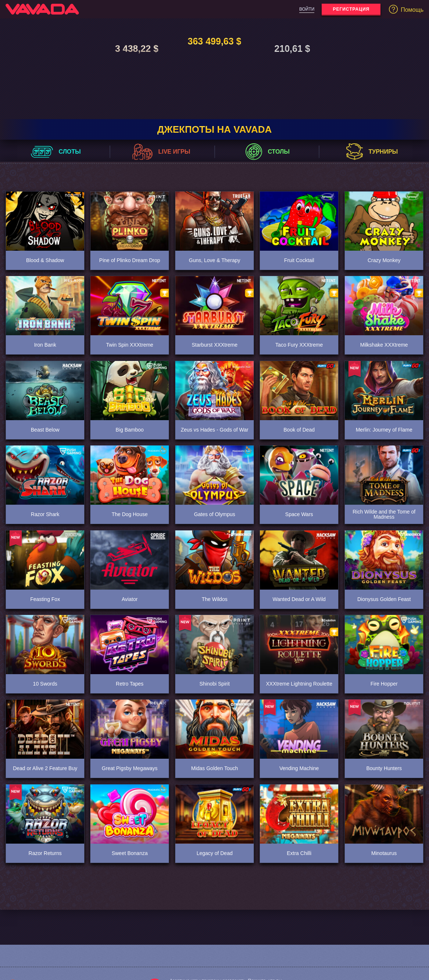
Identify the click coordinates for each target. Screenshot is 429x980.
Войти (307, 9)
